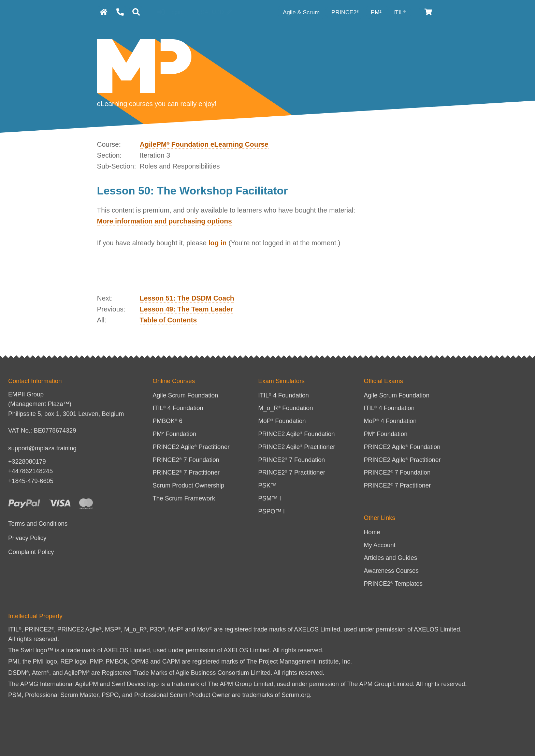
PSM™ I (270, 498)
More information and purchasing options (164, 221)
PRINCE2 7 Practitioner (186, 472)
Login (170, 12)
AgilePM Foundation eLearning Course (204, 144)
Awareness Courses (391, 571)
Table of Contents (168, 320)
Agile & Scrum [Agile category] (302, 12)
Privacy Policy (27, 538)
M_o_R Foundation (286, 408)
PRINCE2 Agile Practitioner (191, 447)
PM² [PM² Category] (377, 12)
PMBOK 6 (167, 421)
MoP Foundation (282, 421)
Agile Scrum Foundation (185, 395)
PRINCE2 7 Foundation (186, 460)
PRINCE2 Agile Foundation (297, 434)
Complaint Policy (31, 552)
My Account (380, 545)
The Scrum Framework (184, 498)
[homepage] (104, 12)
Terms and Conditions (38, 524)
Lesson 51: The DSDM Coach (187, 298)
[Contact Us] (120, 12)
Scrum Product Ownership (188, 485)
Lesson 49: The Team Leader (186, 309)
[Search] (136, 12)
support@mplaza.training (42, 448)
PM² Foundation (174, 434)
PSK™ (267, 485)
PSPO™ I (272, 511)
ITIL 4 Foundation (178, 408)
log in (218, 243)
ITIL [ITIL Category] (400, 12)
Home (372, 532)
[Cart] (429, 12)
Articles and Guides (390, 558)
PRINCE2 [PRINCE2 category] (345, 12)
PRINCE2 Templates (393, 584)
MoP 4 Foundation (390, 421)
